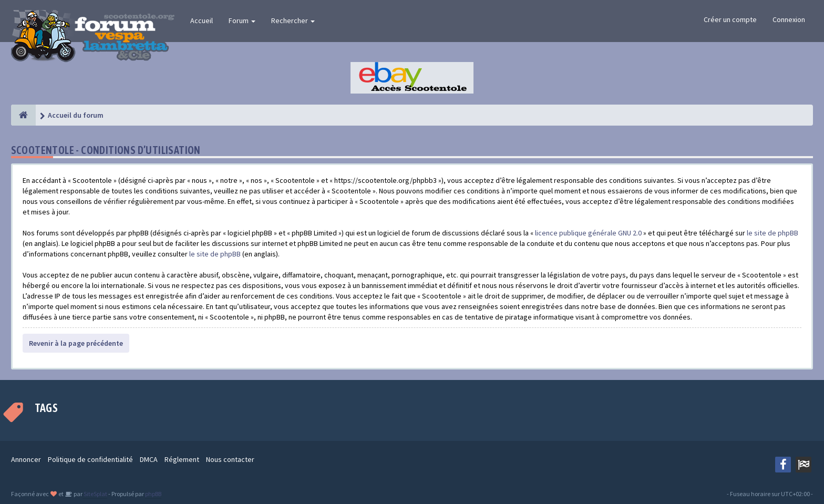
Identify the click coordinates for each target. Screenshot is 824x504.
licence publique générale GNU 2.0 (588, 233)
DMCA (149, 459)
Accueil (202, 20)
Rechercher (293, 20)
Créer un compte (730, 19)
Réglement (182, 459)
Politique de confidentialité (90, 459)
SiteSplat (95, 494)
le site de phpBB (772, 233)
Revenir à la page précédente (76, 343)
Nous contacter (230, 459)
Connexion (789, 19)
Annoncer (26, 459)
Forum (242, 20)
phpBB (153, 494)
